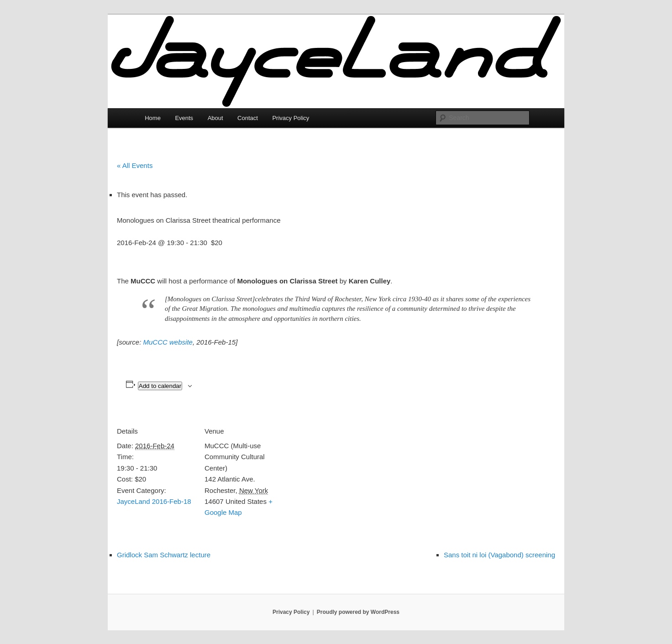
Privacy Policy (291, 118)
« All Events (135, 165)
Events (184, 118)
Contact (248, 118)
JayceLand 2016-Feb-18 (154, 501)
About (215, 118)
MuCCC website (168, 342)
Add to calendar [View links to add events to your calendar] (160, 386)
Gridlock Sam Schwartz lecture (164, 555)
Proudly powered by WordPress (358, 612)
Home (153, 118)
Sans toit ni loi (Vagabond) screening (499, 555)
